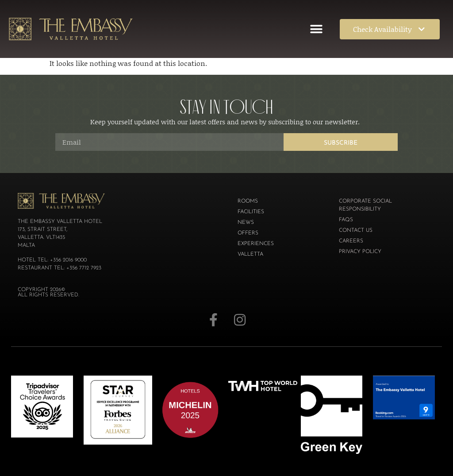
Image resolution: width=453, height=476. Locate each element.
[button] (317, 29)
